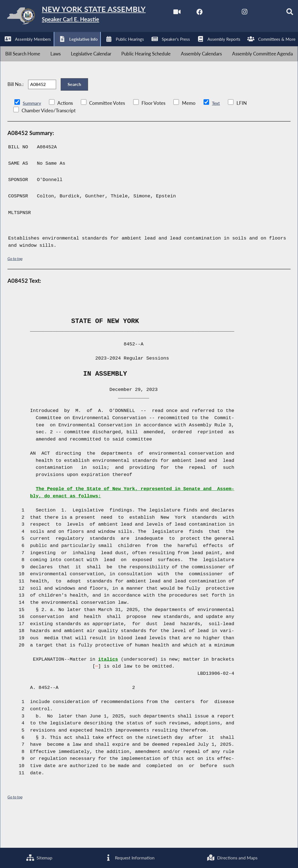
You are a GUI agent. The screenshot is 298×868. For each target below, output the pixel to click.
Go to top (15, 291)
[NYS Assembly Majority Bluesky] (99, 48)
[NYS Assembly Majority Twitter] (52, 48)
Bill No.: (16, 113)
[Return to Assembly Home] (86, 17)
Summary (32, 135)
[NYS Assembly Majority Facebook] (29, 48)
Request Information (129, 857)
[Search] (122, 48)
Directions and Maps (232, 857)
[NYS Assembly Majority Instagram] (75, 48)
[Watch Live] (6, 48)
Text (217, 135)
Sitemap (39, 857)
